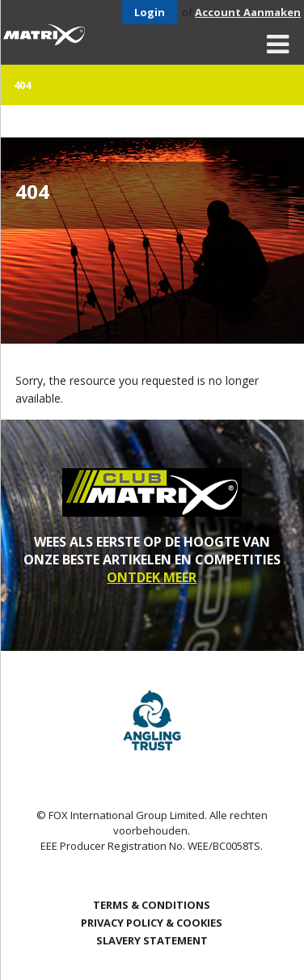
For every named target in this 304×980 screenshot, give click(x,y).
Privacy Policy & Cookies (152, 923)
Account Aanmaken (248, 12)
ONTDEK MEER (152, 577)
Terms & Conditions (152, 905)
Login (150, 12)
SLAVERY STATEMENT (152, 940)
